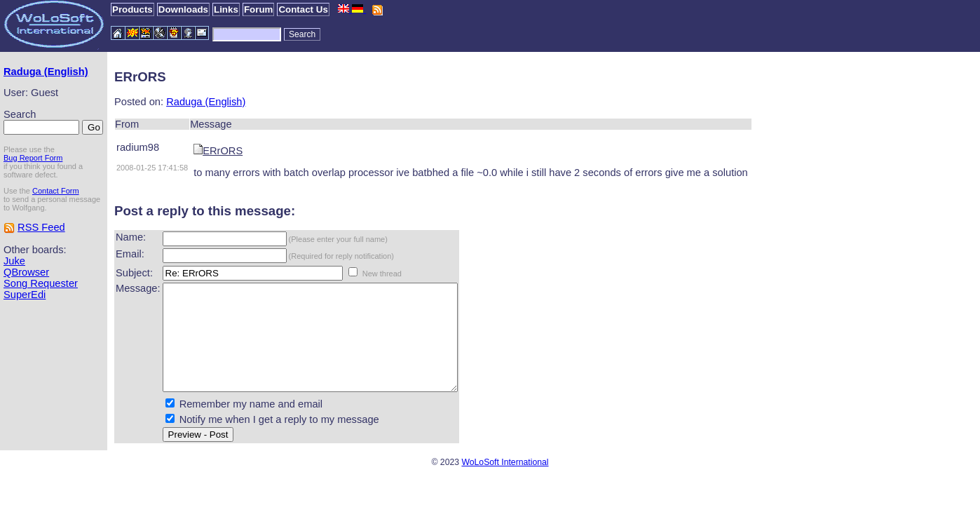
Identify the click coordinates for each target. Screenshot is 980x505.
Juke (14, 261)
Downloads (183, 9)
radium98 (138, 147)
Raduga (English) (46, 72)
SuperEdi (25, 295)
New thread (382, 274)
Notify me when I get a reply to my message (279, 440)
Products (132, 9)
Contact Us (303, 9)
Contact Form (56, 191)
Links (226, 9)
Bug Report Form (33, 158)
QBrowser (26, 272)
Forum (258, 9)
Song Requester (41, 283)
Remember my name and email (251, 425)
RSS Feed (41, 227)
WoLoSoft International (505, 483)
